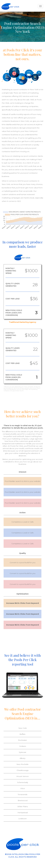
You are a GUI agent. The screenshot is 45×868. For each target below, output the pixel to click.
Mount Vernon (23, 776)
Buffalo (22, 734)
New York (23, 728)
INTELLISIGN (18, 854)
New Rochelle (22, 764)
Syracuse (22, 752)
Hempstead (23, 813)
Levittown (22, 819)
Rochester (22, 740)
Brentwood (23, 800)
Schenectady (23, 782)
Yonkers (23, 746)
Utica (22, 788)
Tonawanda (22, 794)
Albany (22, 758)
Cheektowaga (23, 770)
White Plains (23, 806)
